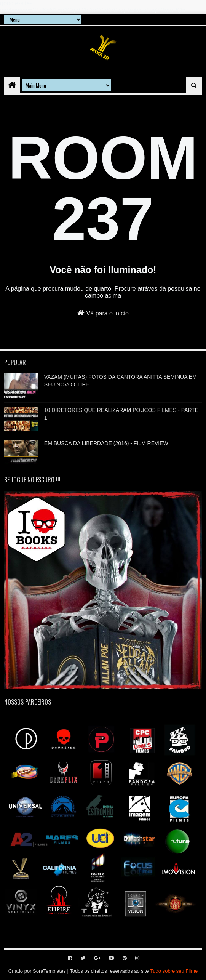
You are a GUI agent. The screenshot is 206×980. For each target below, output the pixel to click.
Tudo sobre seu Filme (174, 971)
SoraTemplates (49, 971)
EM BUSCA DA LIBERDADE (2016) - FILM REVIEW (106, 443)
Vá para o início (103, 313)
